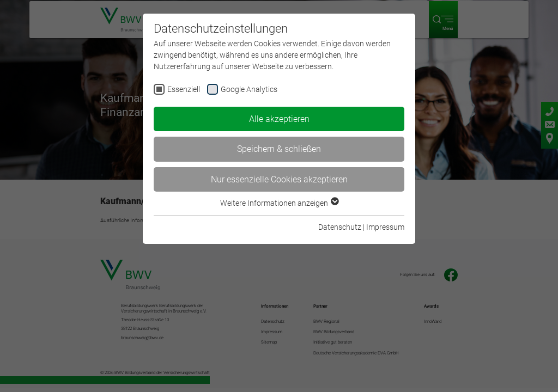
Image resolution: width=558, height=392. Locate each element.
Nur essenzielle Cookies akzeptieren (279, 179)
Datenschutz (340, 227)
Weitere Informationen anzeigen (279, 203)
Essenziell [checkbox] (184, 89)
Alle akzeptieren (279, 119)
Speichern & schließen (279, 149)
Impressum (385, 227)
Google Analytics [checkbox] (249, 89)
